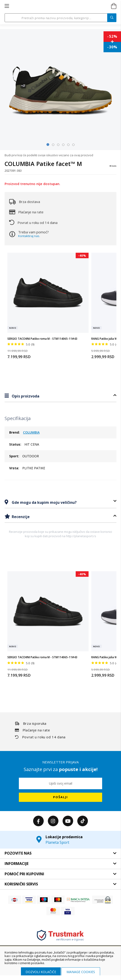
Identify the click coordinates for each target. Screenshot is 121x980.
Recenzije (20, 517)
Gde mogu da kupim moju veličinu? (44, 502)
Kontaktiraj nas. (29, 236)
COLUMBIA (31, 432)
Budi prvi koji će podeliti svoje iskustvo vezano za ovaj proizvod (49, 155)
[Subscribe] (60, 797)
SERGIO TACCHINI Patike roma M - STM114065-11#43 (42, 339)
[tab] (60, 396)
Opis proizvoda (25, 396)
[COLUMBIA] (113, 168)
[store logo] (60, 6)
